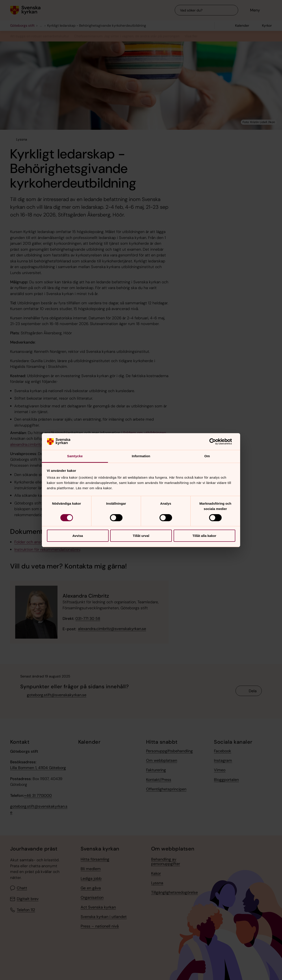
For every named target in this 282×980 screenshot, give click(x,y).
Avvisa (78, 536)
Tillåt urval (141, 536)
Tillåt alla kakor (204, 536)
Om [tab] (207, 456)
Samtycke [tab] (75, 456)
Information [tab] (141, 456)
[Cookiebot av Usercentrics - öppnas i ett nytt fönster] (216, 442)
